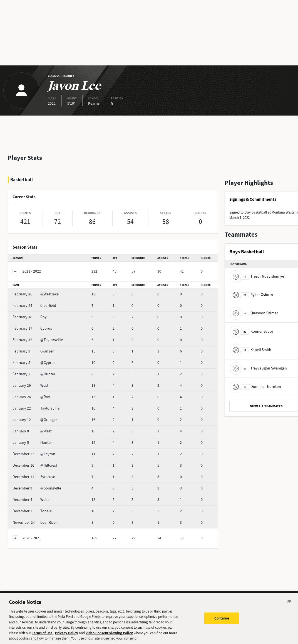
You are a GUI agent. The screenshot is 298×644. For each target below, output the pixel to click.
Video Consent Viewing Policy (109, 638)
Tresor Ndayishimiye (257, 276)
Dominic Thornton (255, 387)
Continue (222, 623)
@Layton (34, 454)
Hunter (32, 443)
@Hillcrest (35, 465)
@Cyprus (34, 363)
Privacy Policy (67, 638)
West (30, 385)
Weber (32, 500)
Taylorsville (36, 408)
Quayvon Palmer (254, 313)
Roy (30, 317)
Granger (33, 351)
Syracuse (34, 477)
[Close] (289, 607)
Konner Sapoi (251, 331)
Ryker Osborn (251, 295)
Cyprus (32, 328)
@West (32, 431)
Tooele (32, 511)
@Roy (31, 397)
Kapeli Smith (250, 350)
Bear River (35, 522)
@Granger (35, 420)
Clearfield (34, 306)
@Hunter (34, 374)
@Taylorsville (38, 340)
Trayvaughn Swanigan (258, 368)
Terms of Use (42, 638)
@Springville (37, 488)
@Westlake (36, 294)
